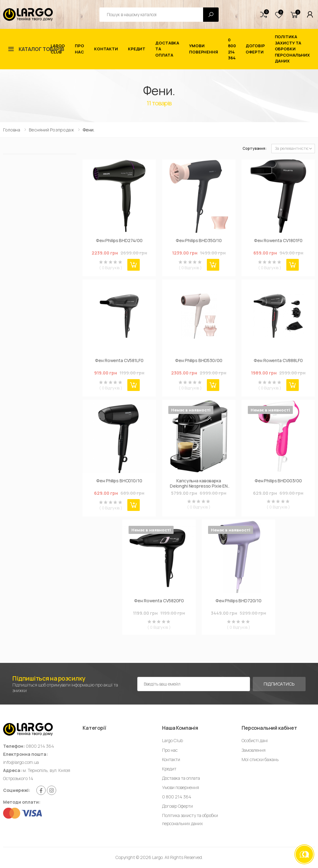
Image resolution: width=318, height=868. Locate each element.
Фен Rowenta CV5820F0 (159, 601)
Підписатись (279, 684)
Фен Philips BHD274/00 (119, 241)
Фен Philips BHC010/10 (119, 481)
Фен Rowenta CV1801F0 (278, 241)
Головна (12, 130)
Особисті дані (255, 740)
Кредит (137, 49)
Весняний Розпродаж (51, 130)
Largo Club (58, 49)
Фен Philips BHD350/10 (199, 241)
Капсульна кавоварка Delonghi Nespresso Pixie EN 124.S (199, 483)
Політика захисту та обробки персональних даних (292, 49)
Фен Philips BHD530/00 (199, 361)
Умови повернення (204, 49)
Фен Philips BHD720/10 (238, 601)
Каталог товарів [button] (41, 49)
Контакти (106, 49)
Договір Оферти (255, 49)
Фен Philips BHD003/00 (278, 481)
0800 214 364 (40, 746)
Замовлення (254, 750)
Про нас (79, 49)
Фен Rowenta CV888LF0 (278, 361)
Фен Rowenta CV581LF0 (119, 361)
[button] (264, 14)
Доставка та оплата (167, 49)
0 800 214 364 (232, 49)
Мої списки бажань (260, 759)
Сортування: (254, 148)
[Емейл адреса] (194, 684)
